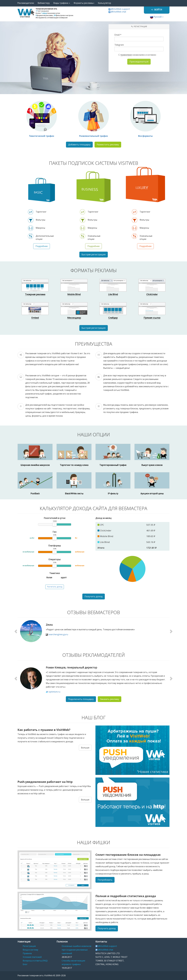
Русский (157, 17)
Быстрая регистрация (94, 254)
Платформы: (55, 546)
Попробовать (105, 880)
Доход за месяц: (104, 518)
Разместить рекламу (108, 145)
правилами (126, 55)
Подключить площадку (81, 699)
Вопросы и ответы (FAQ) (35, 961)
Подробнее (42, 246)
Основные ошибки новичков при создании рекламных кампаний (76, 950)
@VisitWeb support (120, 9)
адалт (62, 577)
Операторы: (55, 559)
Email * (139, 37)
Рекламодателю (26, 3)
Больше (85, 748)
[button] (16, 631)
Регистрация (29, 946)
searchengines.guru (58, 634)
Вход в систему (30, 950)
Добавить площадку (79, 145)
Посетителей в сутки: (55, 518)
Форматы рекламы (84, 3)
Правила (27, 953)
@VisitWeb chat (119, 12)
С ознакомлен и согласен (136, 55)
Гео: (55, 532)
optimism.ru (54, 692)
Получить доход (94, 596)
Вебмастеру (44, 3)
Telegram (139, 47)
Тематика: (55, 573)
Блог (25, 964)
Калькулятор (104, 3)
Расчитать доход (55, 587)
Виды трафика (62, 3)
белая (48, 577)
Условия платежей (32, 957)
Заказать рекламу (110, 699)
